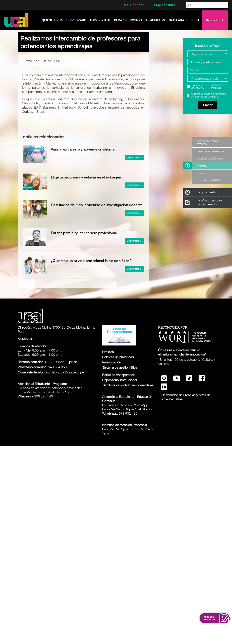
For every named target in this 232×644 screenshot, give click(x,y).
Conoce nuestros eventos (208, 142)
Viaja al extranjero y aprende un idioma (83, 149)
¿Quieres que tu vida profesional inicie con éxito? (91, 261)
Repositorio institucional (119, 380)
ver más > (134, 157)
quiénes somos (54, 20)
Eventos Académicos (210, 158)
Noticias (202, 166)
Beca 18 (120, 20)
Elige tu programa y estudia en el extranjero (87, 177)
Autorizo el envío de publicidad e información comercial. (209, 95)
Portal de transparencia (119, 375)
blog (195, 20)
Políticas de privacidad (118, 357)
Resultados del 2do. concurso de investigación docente (97, 205)
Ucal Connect (133, 5)
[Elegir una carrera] (208, 54)
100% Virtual (100, 20)
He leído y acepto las (210, 87)
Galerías (202, 173)
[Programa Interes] (208, 78)
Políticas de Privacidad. (216, 87)
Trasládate (178, 20)
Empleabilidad (165, 5)
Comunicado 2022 (209, 180)
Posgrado (138, 20)
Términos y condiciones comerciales (128, 385)
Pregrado (78, 20)
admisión (158, 20)
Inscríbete (215, 20)
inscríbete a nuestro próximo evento (209, 202)
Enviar (208, 105)
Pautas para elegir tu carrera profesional (84, 233)
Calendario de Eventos (211, 151)
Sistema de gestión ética (120, 367)
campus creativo (207, 192)
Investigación (112, 362)
